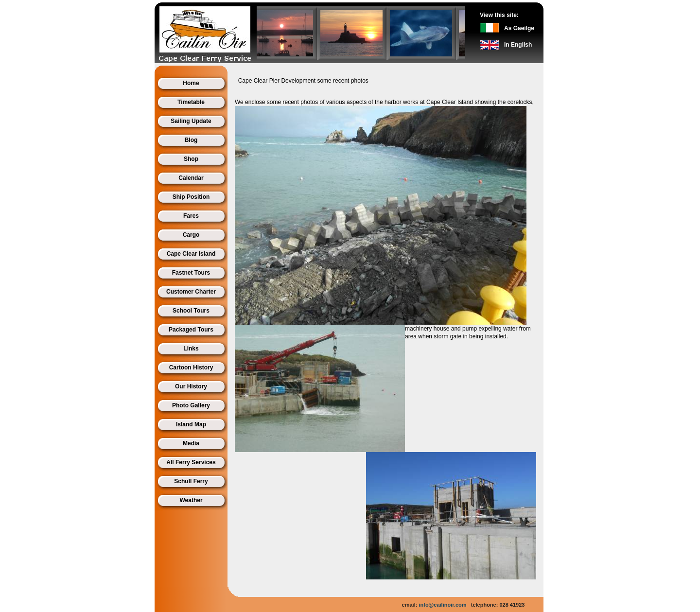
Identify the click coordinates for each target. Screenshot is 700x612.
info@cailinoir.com (442, 605)
